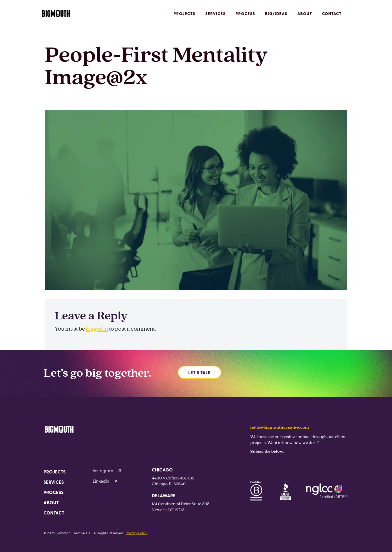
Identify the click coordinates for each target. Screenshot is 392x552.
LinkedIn (105, 481)
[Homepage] (56, 14)
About (305, 13)
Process (245, 13)
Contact (332, 13)
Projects (184, 13)
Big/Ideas (276, 13)
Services (215, 13)
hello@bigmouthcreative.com (280, 427)
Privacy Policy (137, 533)
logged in (97, 329)
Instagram (107, 470)
